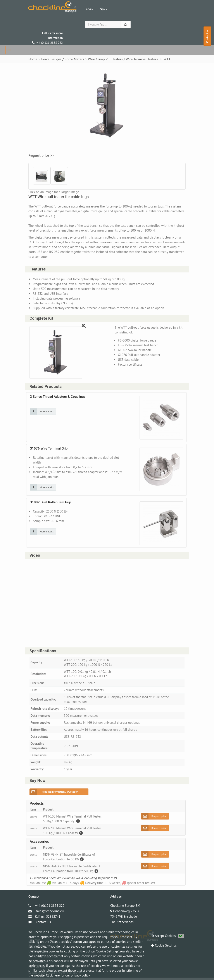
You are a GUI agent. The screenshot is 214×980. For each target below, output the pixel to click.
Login (90, 9)
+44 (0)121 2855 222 (47, 38)
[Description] (78, 824)
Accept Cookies (169, 936)
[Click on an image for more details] (43, 412)
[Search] (126, 24)
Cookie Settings (166, 945)
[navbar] (10, 50)
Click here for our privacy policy (68, 975)
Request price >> (41, 155)
